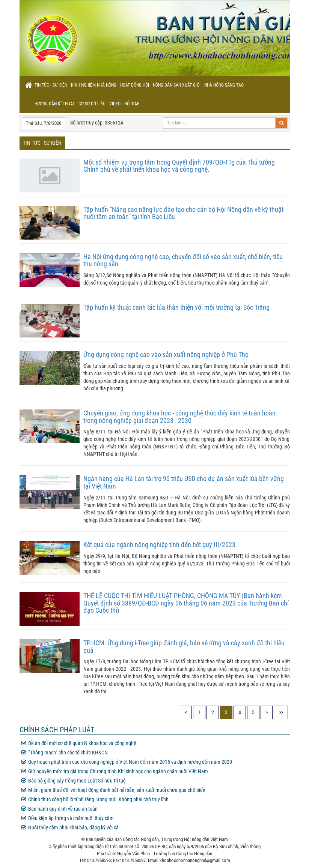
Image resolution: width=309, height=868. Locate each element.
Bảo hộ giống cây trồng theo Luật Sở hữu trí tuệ (74, 781)
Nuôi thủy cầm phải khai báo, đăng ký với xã (70, 828)
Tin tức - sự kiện (51, 85)
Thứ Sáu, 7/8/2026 (44, 123)
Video (115, 104)
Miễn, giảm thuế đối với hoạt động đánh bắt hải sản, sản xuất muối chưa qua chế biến (113, 790)
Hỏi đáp (132, 104)
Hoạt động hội (135, 85)
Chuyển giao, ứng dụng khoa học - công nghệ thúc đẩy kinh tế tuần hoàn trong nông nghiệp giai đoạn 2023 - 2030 (179, 417)
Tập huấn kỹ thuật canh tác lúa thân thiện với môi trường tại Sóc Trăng (176, 307)
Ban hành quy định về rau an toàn (60, 809)
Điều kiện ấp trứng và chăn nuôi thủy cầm (68, 818)
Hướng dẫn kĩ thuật (55, 104)
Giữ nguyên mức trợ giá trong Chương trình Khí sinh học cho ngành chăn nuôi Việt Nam (115, 771)
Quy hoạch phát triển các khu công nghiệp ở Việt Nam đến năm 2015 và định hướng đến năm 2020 (127, 762)
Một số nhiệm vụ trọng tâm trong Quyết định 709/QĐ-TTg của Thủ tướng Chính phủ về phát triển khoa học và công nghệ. (179, 166)
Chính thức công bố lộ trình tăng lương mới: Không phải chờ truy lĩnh (95, 799)
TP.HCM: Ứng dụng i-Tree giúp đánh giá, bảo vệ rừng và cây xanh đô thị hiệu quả (184, 647)
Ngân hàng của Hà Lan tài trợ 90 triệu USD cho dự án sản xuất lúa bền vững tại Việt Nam (184, 482)
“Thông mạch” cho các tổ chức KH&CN (65, 753)
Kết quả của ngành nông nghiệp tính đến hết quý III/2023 (159, 545)
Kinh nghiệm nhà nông (94, 85)
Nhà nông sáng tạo (224, 85)
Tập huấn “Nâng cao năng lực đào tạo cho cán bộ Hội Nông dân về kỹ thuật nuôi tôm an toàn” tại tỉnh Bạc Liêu (183, 213)
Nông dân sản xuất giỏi (177, 85)
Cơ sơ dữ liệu (92, 104)
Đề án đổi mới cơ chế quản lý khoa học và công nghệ (79, 743)
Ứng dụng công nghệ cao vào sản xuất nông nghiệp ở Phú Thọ (166, 355)
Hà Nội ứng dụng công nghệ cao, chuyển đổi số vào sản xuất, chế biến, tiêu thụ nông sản (183, 260)
